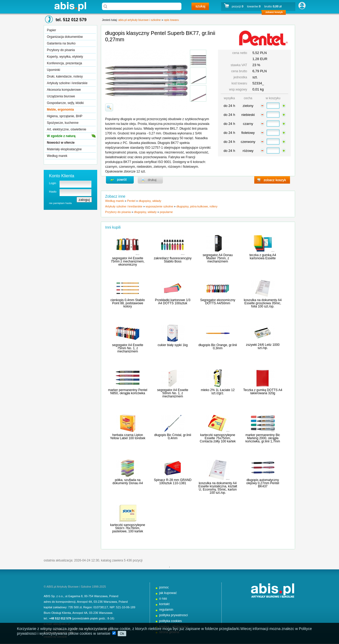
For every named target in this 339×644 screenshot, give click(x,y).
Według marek (57, 156)
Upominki (53, 70)
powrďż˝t (120, 180)
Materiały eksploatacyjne (64, 149)
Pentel (131, 201)
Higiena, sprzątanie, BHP (65, 116)
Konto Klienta (62, 176)
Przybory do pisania (61, 50)
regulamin (166, 610)
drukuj (150, 180)
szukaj (200, 6)
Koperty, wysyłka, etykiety (65, 57)
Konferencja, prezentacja (64, 63)
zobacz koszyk (275, 13)
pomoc (164, 587)
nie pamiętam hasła (60, 203)
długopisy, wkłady (150, 201)
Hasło (53, 192)
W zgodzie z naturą (61, 136)
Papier (52, 30)
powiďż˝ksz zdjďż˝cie (109, 107)
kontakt (164, 604)
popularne (166, 212)
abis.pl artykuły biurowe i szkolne (70, 6)
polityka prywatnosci (173, 615)
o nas (163, 598)
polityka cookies (170, 621)
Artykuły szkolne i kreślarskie (67, 83)
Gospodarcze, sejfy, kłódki (65, 103)
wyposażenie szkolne (159, 206)
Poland (114, 596)
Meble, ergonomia (60, 110)
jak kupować (168, 593)
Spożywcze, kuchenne (63, 123)
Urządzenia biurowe (61, 96)
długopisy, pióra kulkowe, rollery (197, 206)
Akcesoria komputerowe (64, 90)
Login (53, 183)
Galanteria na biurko (61, 43)
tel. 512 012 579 (71, 20)
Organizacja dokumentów (65, 37)
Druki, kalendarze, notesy (65, 76)
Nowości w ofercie (61, 143)
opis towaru (171, 20)
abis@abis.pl (62, 624)
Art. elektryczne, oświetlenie (67, 129)
